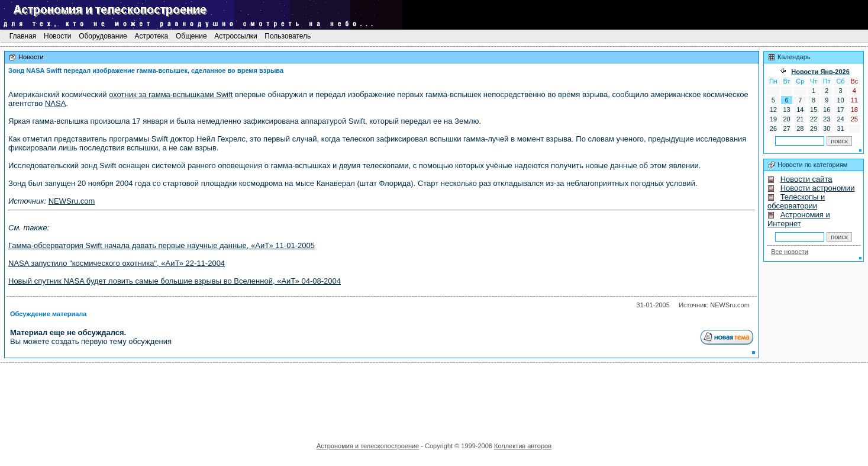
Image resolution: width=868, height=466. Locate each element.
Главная (22, 36)
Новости (58, 36)
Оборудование (103, 36)
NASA (55, 103)
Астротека (151, 36)
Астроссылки (236, 36)
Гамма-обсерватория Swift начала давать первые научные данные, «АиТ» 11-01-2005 (162, 245)
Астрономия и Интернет (799, 219)
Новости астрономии (818, 188)
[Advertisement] (434, 398)
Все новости (790, 252)
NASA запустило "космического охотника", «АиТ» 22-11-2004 (117, 263)
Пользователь (288, 36)
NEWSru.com (72, 201)
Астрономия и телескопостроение (368, 446)
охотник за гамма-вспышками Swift (171, 94)
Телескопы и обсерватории (796, 201)
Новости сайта (806, 179)
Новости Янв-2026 (820, 72)
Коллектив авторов (523, 446)
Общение (191, 36)
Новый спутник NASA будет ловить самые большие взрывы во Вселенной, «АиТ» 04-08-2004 (175, 281)
